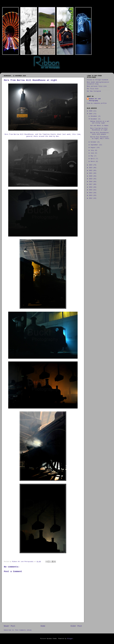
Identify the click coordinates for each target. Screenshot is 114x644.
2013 (91, 195)
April (93, 159)
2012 (91, 198)
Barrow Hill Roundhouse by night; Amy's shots (100, 138)
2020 (91, 176)
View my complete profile (97, 103)
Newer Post (10, 626)
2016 (91, 187)
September (95, 145)
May (92, 156)
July (93, 150)
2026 (91, 111)
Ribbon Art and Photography (95, 100)
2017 (91, 184)
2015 (91, 190)
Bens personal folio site (97, 86)
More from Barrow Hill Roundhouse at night (99, 129)
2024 (91, 165)
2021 (91, 173)
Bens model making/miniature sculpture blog (98, 83)
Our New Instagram (94, 91)
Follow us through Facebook (98, 80)
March (93, 162)
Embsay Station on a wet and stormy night (100, 122)
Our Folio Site (93, 89)
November (94, 119)
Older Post (76, 626)
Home (43, 626)
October (94, 142)
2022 (91, 171)
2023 (91, 168)
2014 (91, 193)
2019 (91, 179)
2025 (91, 114)
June (93, 153)
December (94, 116)
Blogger (70, 639)
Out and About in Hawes (99, 126)
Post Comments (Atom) (23, 630)
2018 (91, 182)
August (94, 148)
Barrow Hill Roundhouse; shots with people (100, 134)
